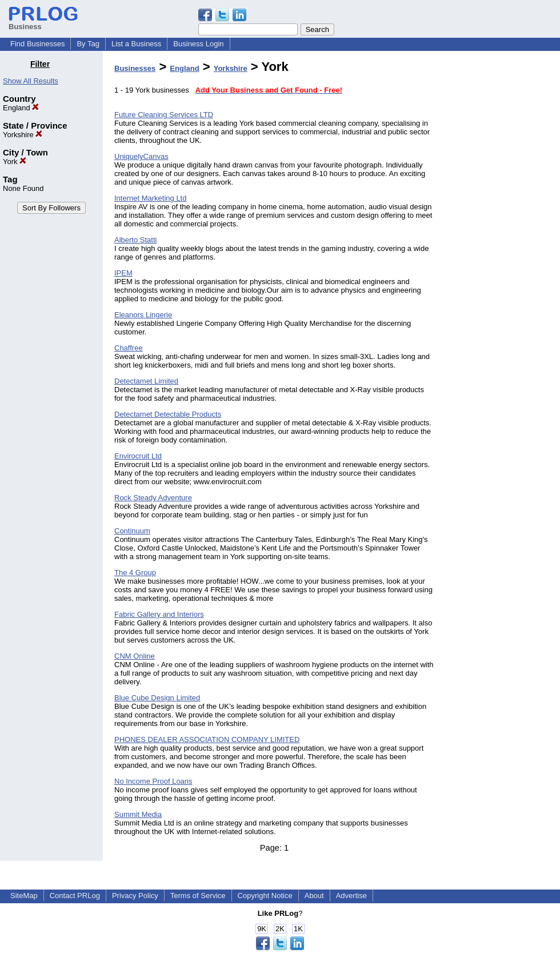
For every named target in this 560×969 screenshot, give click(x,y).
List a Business (136, 44)
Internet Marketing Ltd (150, 198)
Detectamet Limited (146, 381)
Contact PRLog (75, 896)
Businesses (135, 68)
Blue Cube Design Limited (157, 698)
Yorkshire (23, 135)
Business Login (198, 44)
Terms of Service (198, 896)
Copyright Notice (265, 896)
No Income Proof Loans (153, 781)
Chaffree (129, 348)
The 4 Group (135, 573)
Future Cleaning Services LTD (164, 115)
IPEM (123, 273)
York (15, 161)
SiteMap (24, 896)
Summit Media (138, 814)
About (314, 896)
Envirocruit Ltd (138, 456)
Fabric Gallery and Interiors (159, 614)
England (21, 108)
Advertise (351, 896)
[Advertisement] (502, 231)
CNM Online (135, 656)
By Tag (88, 44)
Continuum (132, 531)
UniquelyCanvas (141, 156)
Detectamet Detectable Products (168, 414)
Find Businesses (37, 44)
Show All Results (31, 81)
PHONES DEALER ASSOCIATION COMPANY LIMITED (207, 739)
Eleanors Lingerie (143, 315)
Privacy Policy (135, 896)
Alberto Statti (135, 240)
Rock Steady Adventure (153, 498)
